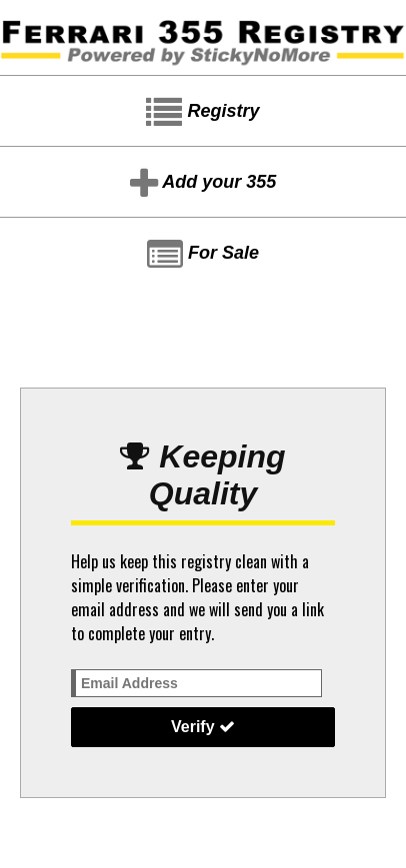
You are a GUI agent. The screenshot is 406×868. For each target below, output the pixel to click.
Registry (202, 113)
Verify (203, 727)
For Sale (203, 255)
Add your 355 (203, 184)
